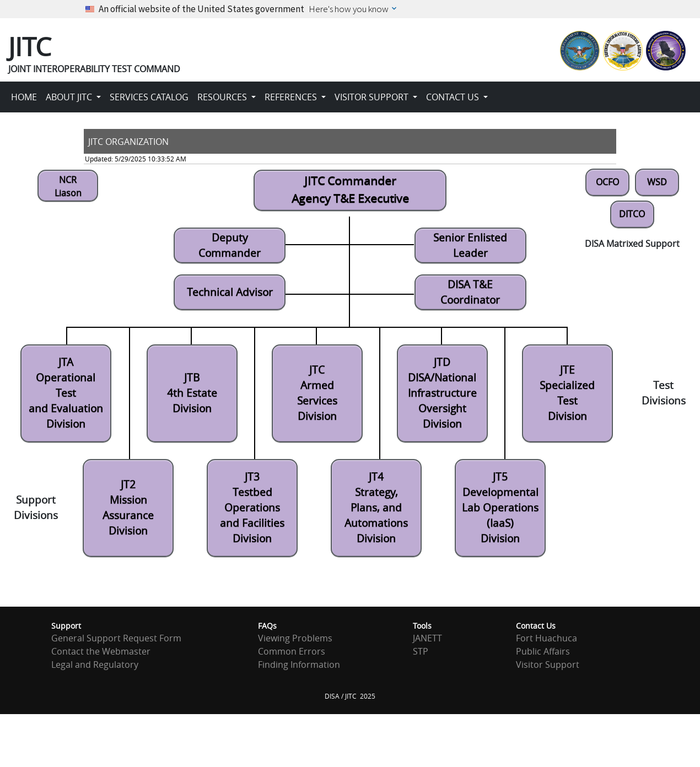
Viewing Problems (295, 638)
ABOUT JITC (70, 97)
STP (421, 651)
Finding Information (299, 665)
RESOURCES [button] (223, 97)
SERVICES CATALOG (149, 97)
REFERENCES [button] (292, 97)
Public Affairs (543, 651)
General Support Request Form (116, 638)
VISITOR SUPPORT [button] (373, 97)
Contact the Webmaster (101, 651)
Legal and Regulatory (95, 665)
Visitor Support (548, 665)
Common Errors (292, 651)
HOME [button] (24, 97)
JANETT (427, 638)
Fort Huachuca (546, 638)
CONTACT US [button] (454, 97)
